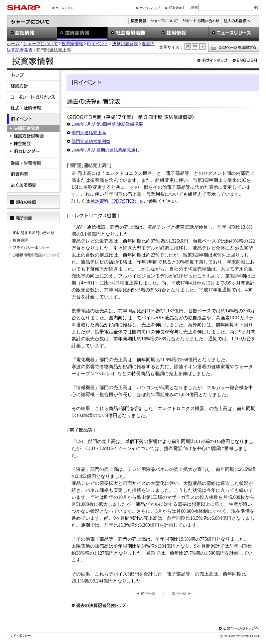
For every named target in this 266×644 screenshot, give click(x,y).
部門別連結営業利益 (91, 141)
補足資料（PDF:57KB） (115, 201)
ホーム (13, 44)
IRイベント (98, 44)
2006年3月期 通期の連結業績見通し (106, 150)
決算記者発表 (125, 44)
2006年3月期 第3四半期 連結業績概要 (107, 124)
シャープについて (41, 44)
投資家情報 (72, 44)
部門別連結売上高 (89, 133)
